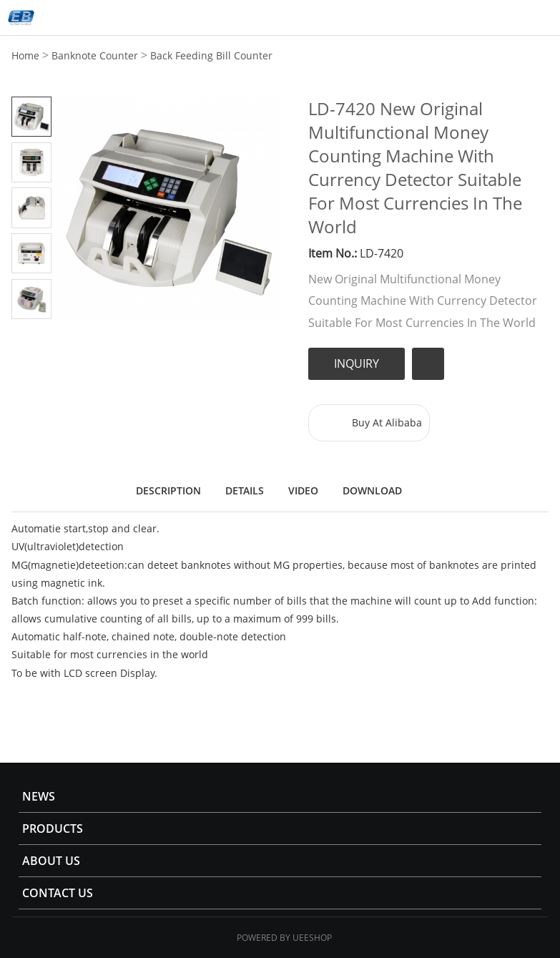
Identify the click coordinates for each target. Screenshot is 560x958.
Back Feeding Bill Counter (211, 55)
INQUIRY (357, 363)
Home (25, 55)
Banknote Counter (95, 55)
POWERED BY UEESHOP (284, 938)
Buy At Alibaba (387, 422)
